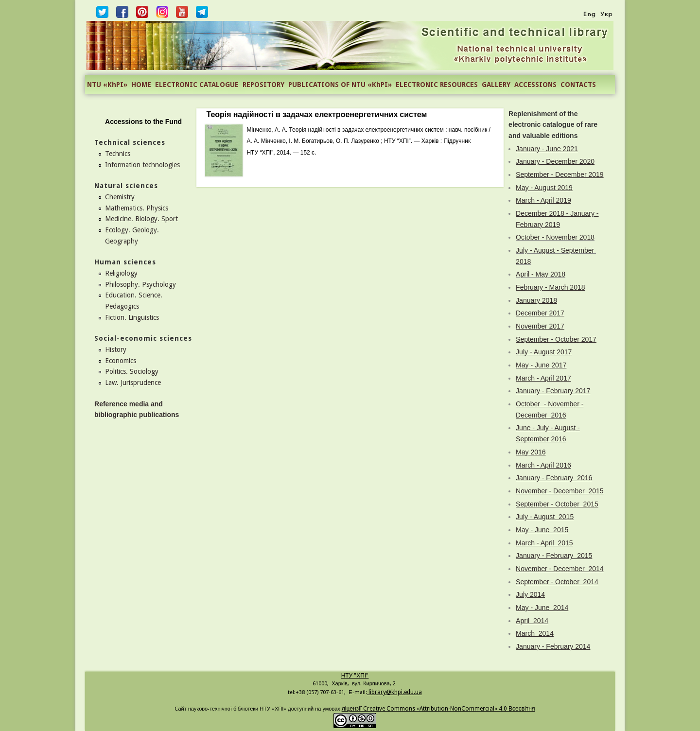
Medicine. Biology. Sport (141, 219)
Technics (118, 154)
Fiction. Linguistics (132, 317)
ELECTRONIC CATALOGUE (197, 85)
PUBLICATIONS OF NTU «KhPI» (340, 85)
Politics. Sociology (132, 371)
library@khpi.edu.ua (394, 692)
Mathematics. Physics (137, 208)
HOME (141, 85)
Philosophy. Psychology (140, 284)
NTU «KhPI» (107, 85)
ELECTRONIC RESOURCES (437, 85)
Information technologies (142, 165)
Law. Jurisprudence (133, 383)
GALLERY (496, 85)
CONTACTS (578, 85)
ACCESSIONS (535, 85)
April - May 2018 (541, 274)
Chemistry (120, 197)
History (116, 349)
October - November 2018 (555, 237)
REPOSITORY (263, 85)
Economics (121, 361)
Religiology (121, 273)
